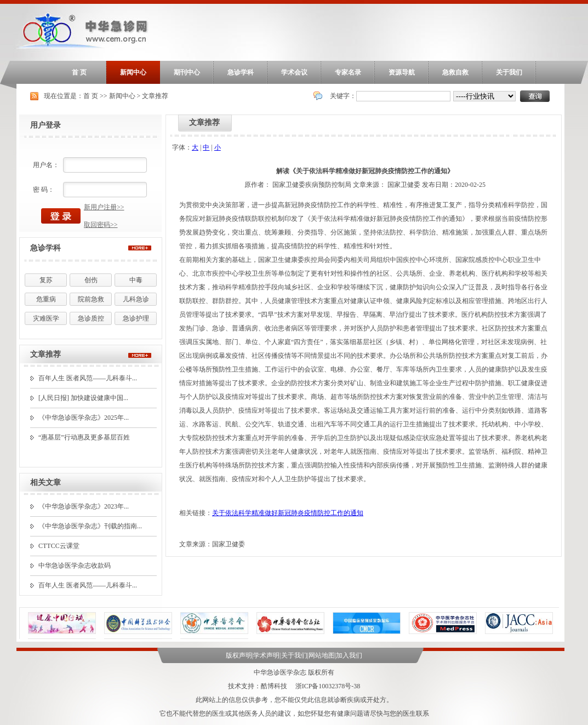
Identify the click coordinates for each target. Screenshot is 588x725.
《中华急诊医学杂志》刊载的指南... (90, 526)
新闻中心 (133, 72)
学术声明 (266, 655)
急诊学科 (241, 72)
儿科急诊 (136, 299)
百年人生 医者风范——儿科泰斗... (88, 378)
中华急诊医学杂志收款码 (75, 566)
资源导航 (402, 72)
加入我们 (349, 655)
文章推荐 (155, 96)
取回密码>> (101, 225)
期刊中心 (187, 72)
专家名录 (348, 72)
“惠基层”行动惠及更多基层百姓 (84, 437)
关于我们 (509, 72)
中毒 (136, 280)
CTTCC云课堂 (59, 546)
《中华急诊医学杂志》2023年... (84, 506)
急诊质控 (91, 318)
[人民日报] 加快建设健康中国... (83, 398)
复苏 (46, 280)
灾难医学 (46, 318)
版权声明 (239, 655)
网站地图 (322, 655)
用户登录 (45, 125)
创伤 (91, 280)
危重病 (46, 299)
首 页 (79, 72)
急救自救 (455, 72)
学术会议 (294, 72)
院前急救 (91, 299)
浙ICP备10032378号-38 (328, 686)
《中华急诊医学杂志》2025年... (84, 418)
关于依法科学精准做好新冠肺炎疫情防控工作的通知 (288, 513)
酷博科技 (274, 686)
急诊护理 (136, 318)
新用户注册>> (104, 207)
